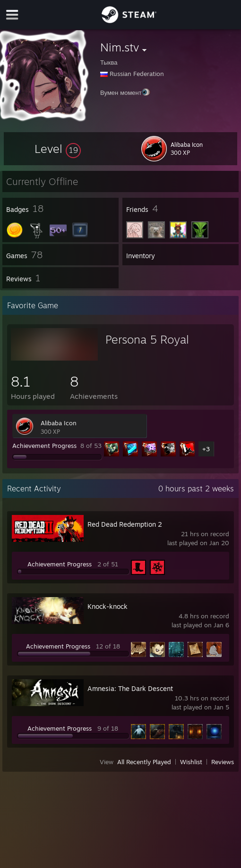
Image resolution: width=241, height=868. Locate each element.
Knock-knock (108, 606)
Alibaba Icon (59, 423)
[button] (58, 149)
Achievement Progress (44, 446)
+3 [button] (206, 449)
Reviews (223, 762)
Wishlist (191, 762)
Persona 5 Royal (147, 339)
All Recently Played (144, 762)
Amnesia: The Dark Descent (130, 688)
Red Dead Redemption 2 (125, 524)
